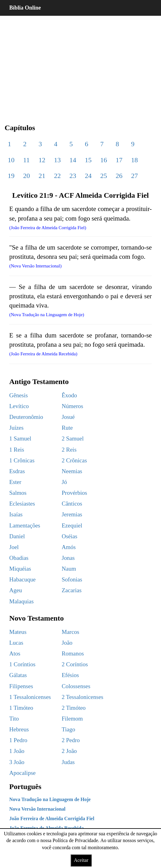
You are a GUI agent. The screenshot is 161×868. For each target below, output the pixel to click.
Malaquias (21, 601)
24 (88, 176)
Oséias (70, 536)
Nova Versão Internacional (37, 809)
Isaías (16, 514)
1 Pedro (18, 740)
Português (25, 787)
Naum (69, 569)
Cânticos (72, 504)
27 (134, 176)
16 (104, 160)
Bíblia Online (25, 8)
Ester (15, 482)
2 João (69, 751)
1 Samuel (20, 438)
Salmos (18, 493)
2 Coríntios (75, 664)
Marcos (70, 632)
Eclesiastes (22, 504)
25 (104, 176)
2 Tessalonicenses (83, 697)
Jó (64, 482)
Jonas (68, 558)
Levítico (19, 406)
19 (11, 176)
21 (42, 176)
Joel (14, 547)
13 (57, 160)
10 (11, 160)
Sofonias (72, 579)
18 (134, 160)
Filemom (72, 719)
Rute (67, 428)
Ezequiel (72, 525)
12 (42, 160)
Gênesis (19, 395)
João (67, 643)
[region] (80, 65)
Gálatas (18, 675)
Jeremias (72, 514)
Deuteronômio (26, 417)
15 (88, 160)
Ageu (16, 590)
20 (27, 176)
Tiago (68, 729)
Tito (14, 719)
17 (119, 160)
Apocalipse (22, 773)
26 (119, 176)
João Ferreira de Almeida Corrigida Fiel (52, 818)
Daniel (17, 536)
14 (73, 160)
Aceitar (81, 860)
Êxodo (69, 395)
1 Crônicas (22, 460)
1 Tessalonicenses (30, 697)
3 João (17, 762)
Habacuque (22, 579)
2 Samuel (73, 438)
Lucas (16, 643)
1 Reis (17, 450)
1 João (17, 751)
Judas (68, 762)
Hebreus (19, 729)
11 (26, 160)
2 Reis (69, 450)
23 (73, 176)
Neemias (72, 471)
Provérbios (74, 493)
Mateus (18, 632)
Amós (69, 547)
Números (72, 406)
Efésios (70, 675)
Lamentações (25, 525)
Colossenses (76, 686)
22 (57, 176)
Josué (68, 417)
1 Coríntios (22, 664)
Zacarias (72, 590)
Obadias (19, 558)
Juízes (16, 428)
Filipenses (21, 686)
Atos (15, 653)
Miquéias (20, 569)
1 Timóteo (21, 708)
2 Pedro (71, 740)
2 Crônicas (74, 460)
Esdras (17, 471)
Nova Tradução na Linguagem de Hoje (50, 799)
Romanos (73, 653)
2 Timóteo (74, 708)
